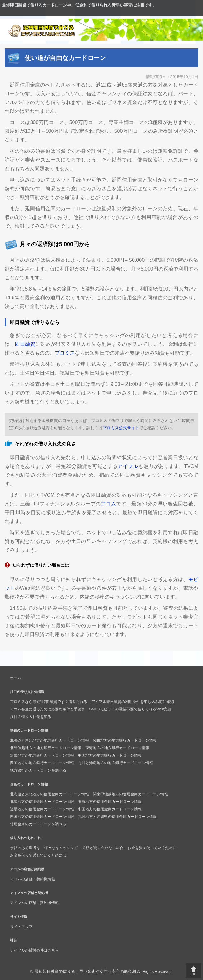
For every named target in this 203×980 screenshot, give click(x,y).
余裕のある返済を (25, 848)
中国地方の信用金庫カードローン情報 (110, 809)
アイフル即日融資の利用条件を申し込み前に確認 (133, 702)
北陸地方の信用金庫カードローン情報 (42, 802)
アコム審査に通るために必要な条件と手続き (48, 709)
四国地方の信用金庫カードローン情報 (42, 817)
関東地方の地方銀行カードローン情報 (125, 740)
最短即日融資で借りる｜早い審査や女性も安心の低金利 (85, 972)
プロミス (65, 353)
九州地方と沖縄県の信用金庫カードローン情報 (117, 817)
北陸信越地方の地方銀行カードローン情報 (46, 748)
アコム (108, 504)
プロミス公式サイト (121, 428)
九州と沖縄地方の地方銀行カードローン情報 (115, 763)
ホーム (16, 678)
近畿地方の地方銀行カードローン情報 (42, 755)
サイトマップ (21, 927)
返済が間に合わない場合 (103, 848)
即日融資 (25, 344)
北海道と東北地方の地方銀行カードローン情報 (49, 740)
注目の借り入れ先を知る (31, 717)
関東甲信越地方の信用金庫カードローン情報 (130, 794)
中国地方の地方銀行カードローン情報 (110, 755)
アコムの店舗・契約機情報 (33, 879)
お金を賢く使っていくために (152, 848)
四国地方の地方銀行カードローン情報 (42, 763)
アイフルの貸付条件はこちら (34, 950)
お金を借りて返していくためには (38, 855)
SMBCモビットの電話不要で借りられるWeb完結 (130, 709)
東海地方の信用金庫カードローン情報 (110, 802)
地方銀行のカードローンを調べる (38, 770)
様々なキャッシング (61, 848)
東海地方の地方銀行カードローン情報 (117, 748)
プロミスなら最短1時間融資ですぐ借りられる (49, 702)
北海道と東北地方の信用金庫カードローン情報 (49, 794)
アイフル (128, 466)
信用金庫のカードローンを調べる (38, 824)
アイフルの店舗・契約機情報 (34, 903)
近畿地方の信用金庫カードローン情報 (42, 809)
